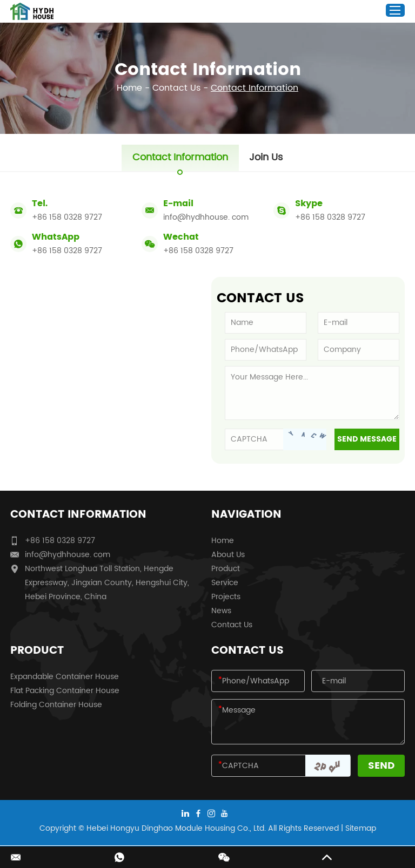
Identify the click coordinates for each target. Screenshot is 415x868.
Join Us (266, 158)
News (221, 611)
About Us (228, 555)
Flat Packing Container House (65, 691)
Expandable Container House (65, 677)
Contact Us (176, 88)
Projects (226, 597)
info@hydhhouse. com (206, 217)
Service (225, 583)
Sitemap (361, 828)
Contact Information (255, 88)
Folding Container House (56, 705)
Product (226, 569)
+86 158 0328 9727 (330, 217)
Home (129, 88)
